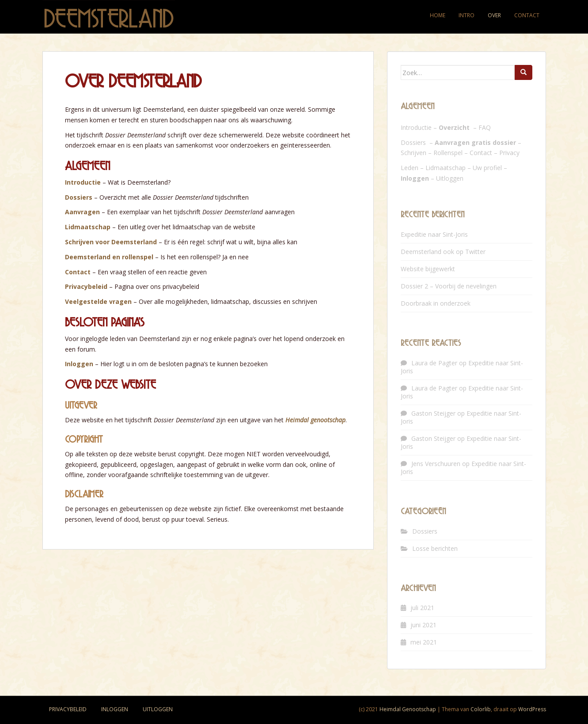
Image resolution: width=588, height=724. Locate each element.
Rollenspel (448, 153)
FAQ (485, 127)
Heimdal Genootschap (408, 709)
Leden (410, 168)
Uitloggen (450, 178)
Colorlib (481, 709)
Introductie (83, 182)
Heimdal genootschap (315, 420)
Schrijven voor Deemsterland (111, 242)
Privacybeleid (86, 286)
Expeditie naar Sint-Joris (434, 234)
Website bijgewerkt (428, 269)
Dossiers (79, 197)
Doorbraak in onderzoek (436, 303)
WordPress (532, 709)
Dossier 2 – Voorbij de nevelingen (449, 286)
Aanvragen (82, 212)
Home (438, 15)
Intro (467, 15)
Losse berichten (435, 548)
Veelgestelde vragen (98, 301)
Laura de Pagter (434, 363)
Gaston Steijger (433, 413)
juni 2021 (423, 625)
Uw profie (487, 168)
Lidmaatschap (88, 227)
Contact (527, 15)
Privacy (509, 153)
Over (494, 15)
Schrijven (413, 153)
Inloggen (79, 364)
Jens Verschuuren (436, 464)
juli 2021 (422, 608)
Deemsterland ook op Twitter (443, 252)
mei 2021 (424, 642)
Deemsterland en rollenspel (109, 257)
